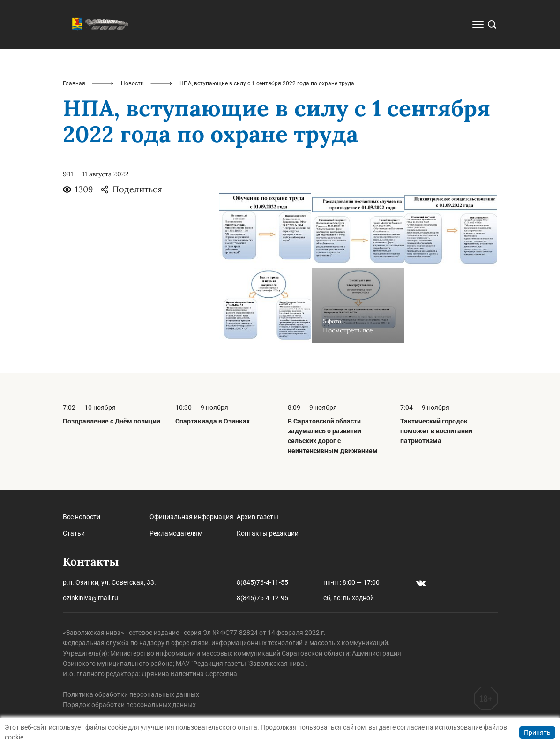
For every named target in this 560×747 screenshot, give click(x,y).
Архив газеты (258, 517)
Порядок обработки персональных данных (129, 705)
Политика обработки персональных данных (131, 694)
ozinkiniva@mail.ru (90, 598)
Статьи (74, 533)
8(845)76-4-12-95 (262, 598)
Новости (132, 83)
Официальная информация (191, 517)
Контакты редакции (268, 533)
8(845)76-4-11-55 (262, 582)
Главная (74, 83)
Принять (537, 732)
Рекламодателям (176, 533)
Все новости (82, 517)
